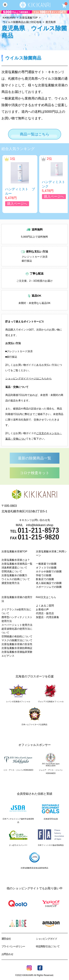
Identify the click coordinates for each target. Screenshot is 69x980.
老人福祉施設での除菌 (49, 583)
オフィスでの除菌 (46, 568)
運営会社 (6, 939)
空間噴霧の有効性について (17, 636)
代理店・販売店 (45, 613)
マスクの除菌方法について (17, 640)
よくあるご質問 (45, 606)
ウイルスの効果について (16, 579)
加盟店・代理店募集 (47, 617)
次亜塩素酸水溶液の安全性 (17, 644)
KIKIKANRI (9, 18)
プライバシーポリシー (13, 946)
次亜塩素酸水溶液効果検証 (17, 648)
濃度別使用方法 (10, 583)
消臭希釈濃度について (14, 568)
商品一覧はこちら (35, 134)
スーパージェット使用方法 (17, 625)
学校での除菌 (44, 575)
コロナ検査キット (35, 473)
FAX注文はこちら (46, 597)
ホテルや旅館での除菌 (49, 571)
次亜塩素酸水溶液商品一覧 (17, 564)
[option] (20, 184)
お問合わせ (7, 954)
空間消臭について (12, 571)
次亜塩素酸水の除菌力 (14, 575)
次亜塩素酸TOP (29, 18)
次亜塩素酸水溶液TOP (14, 551)
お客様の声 (42, 609)
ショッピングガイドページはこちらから (29, 378)
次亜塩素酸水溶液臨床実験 (17, 652)
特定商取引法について (48, 946)
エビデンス (8, 656)
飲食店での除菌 (45, 579)
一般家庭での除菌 (46, 564)
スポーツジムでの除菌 (49, 587)
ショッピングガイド (47, 939)
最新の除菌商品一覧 (35, 458)
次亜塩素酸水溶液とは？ (16, 560)
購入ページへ (17, 204)
